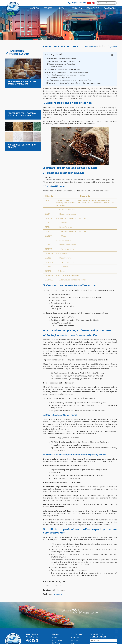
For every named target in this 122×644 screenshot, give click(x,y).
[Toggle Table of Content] (112, 55)
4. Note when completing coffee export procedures (67, 72)
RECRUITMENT (93, 8)
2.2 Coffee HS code (55, 67)
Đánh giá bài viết (91, 47)
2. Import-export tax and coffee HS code (62, 61)
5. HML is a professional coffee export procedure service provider (73, 83)
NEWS (63, 8)
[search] (115, 3)
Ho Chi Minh (57, 640)
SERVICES (49, 8)
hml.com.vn (57, 594)
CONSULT (77, 8)
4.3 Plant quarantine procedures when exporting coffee (69, 80)
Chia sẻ (112, 46)
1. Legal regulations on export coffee (60, 59)
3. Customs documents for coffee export (62, 70)
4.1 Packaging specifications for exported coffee (66, 75)
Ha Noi (54, 637)
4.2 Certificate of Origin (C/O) (59, 78)
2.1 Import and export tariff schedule (61, 64)
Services (74, 640)
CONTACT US (110, 8)
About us (35, 8)
